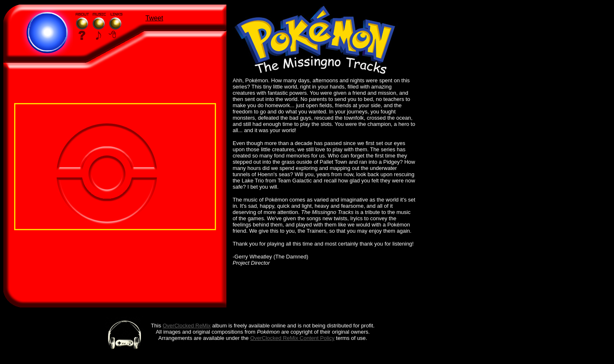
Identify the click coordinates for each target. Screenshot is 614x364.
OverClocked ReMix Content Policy (292, 338)
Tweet (154, 18)
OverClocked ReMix (187, 326)
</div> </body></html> (115, 167)
